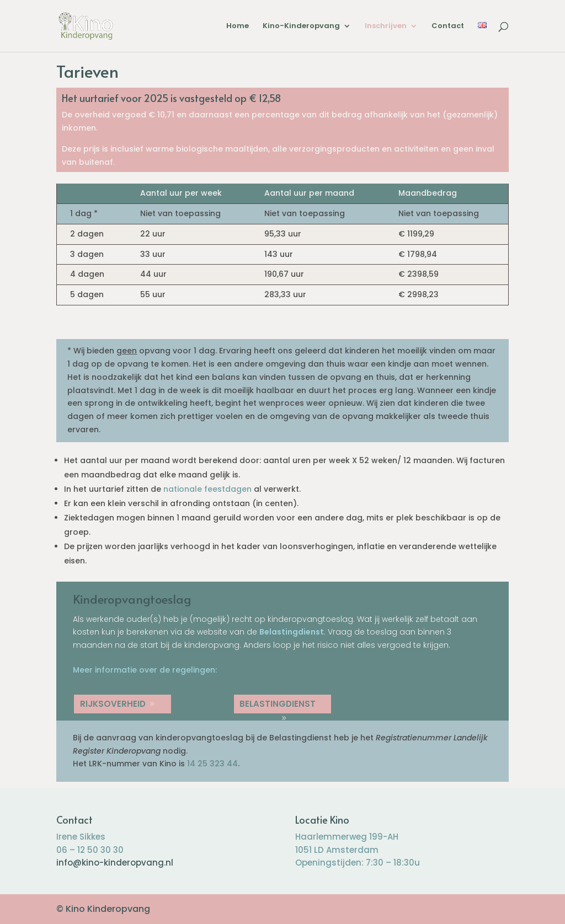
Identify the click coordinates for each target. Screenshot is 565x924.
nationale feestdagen (207, 489)
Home (238, 26)
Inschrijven (386, 26)
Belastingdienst (292, 632)
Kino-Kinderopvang (301, 26)
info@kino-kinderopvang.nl (115, 863)
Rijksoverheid (113, 704)
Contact (448, 26)
